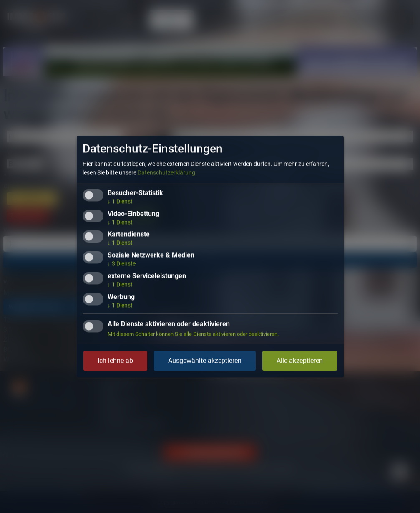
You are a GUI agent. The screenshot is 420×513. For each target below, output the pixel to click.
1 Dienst (120, 201)
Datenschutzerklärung (166, 172)
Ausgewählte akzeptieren (205, 360)
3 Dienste (122, 264)
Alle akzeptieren (300, 360)
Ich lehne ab (115, 360)
